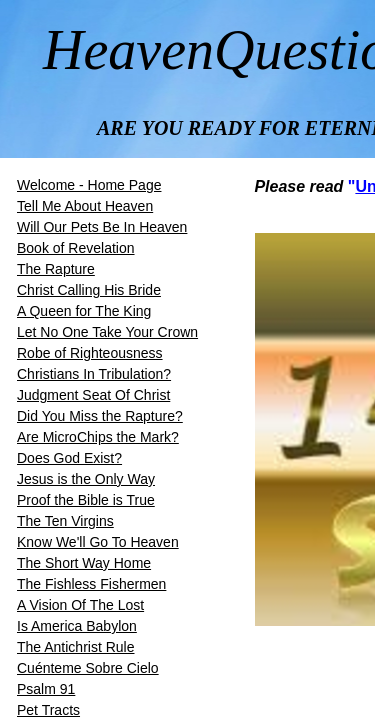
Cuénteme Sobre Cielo (88, 668)
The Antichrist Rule (76, 647)
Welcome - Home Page (89, 185)
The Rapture (56, 269)
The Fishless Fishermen (91, 584)
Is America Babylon (77, 626)
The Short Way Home (84, 563)
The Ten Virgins (65, 521)
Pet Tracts (48, 710)
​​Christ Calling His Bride (89, 290)
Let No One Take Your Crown (107, 332)
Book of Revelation (76, 248)
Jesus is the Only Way (86, 479)
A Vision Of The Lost (80, 605)
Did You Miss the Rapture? (100, 416)
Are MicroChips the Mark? (98, 437)
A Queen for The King (84, 311)
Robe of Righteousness (90, 353)
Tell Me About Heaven (85, 206)
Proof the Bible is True (86, 500)
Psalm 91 (46, 689)
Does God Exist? (69, 458)
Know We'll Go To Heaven (98, 542)
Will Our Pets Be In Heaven (102, 227)
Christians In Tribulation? (94, 374)
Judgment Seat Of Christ (93, 395)
